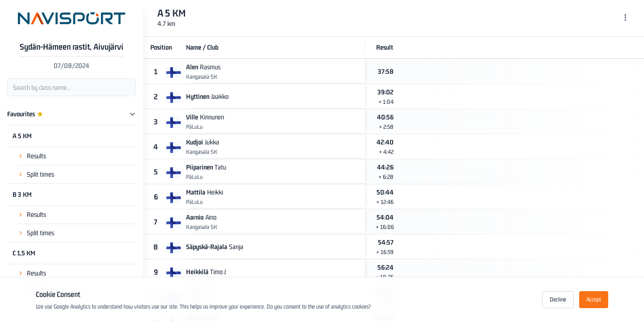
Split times (40, 174)
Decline (558, 299)
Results (36, 156)
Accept (594, 299)
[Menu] (625, 18)
